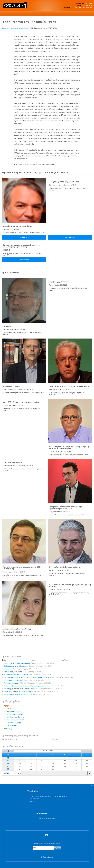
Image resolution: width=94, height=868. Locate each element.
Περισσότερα (24, 237)
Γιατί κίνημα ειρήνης (11, 386)
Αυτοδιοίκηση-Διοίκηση (16, 717)
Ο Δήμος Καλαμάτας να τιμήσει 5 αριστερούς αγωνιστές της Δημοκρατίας (22, 246)
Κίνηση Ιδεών (12, 725)
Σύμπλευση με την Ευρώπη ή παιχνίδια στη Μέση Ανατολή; (70, 585)
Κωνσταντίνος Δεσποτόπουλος (15, 28)
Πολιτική (10, 708)
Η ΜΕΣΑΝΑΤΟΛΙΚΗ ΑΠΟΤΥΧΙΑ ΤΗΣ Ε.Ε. (28, 675)
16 (8, 764)
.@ (48, 818)
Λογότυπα (33, 801)
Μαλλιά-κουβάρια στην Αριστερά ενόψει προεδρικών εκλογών (39, 677)
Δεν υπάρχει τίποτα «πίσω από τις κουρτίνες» (69, 386)
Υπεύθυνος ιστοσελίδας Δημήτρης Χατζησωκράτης (48, 796)
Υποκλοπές (7, 326)
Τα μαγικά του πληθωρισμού (27, 680)
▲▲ (91, 785)
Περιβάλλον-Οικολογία (15, 714)
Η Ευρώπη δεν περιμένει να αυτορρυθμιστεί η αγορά (34, 686)
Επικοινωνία (34, 799)
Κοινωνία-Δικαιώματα (15, 720)
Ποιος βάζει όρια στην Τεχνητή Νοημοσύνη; (21, 402)
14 (8, 758)
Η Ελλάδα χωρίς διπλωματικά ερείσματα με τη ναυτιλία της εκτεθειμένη (69, 447)
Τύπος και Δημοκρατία (12, 462)
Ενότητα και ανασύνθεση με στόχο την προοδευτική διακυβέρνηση (65, 508)
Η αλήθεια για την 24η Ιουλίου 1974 (64, 182)
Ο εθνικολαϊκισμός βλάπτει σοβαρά (64, 567)
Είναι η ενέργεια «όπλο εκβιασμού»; (29, 663)
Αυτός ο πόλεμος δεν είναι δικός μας (18, 629)
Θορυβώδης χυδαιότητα (59, 282)
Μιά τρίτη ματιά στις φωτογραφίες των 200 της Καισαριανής (23, 568)
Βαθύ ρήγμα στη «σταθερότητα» (28, 666)
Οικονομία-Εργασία (14, 711)
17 (8, 766)
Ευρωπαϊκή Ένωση (14, 723)
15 (8, 761)
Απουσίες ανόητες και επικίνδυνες (17, 226)
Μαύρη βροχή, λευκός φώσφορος (28, 694)
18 (8, 769)
